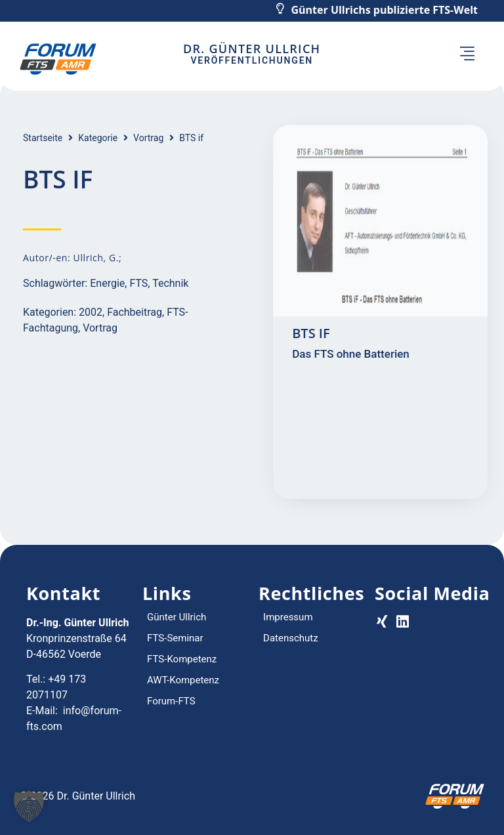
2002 (91, 312)
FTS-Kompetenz (182, 659)
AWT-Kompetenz (183, 680)
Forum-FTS (171, 701)
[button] (467, 55)
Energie (107, 283)
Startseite (43, 138)
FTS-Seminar (175, 638)
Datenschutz (291, 638)
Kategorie (98, 138)
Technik (170, 283)
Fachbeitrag (135, 312)
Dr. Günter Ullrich (252, 49)
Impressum (288, 617)
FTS (138, 283)
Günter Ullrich (177, 617)
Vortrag (148, 138)
